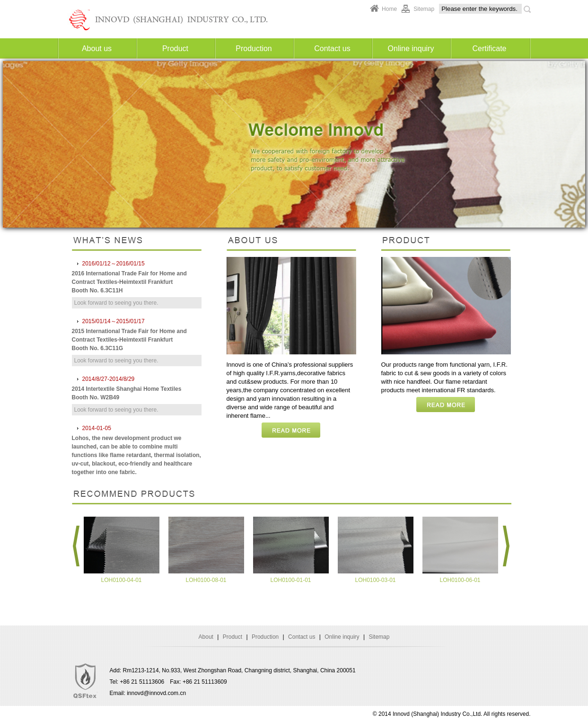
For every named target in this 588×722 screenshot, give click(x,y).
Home (389, 9)
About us (97, 48)
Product (175, 48)
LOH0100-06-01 (460, 580)
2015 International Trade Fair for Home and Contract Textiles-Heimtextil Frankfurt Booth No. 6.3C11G (129, 340)
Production (254, 48)
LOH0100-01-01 (290, 580)
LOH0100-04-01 (121, 580)
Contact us (332, 48)
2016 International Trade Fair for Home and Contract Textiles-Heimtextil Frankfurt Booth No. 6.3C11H (129, 282)
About (206, 637)
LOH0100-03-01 (375, 580)
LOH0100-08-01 (206, 580)
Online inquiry (411, 48)
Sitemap (424, 9)
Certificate (489, 48)
